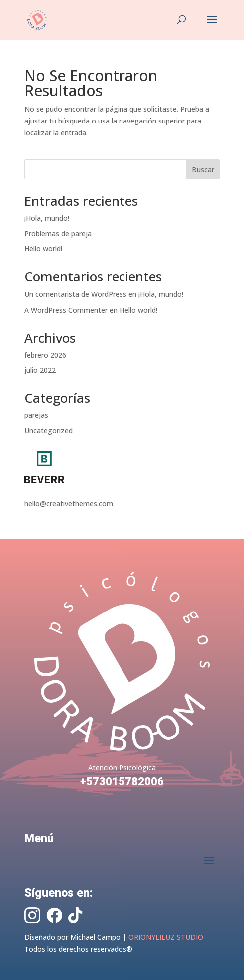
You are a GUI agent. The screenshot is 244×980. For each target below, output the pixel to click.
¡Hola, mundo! (47, 218)
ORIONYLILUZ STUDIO (166, 937)
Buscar (203, 170)
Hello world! (43, 249)
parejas (36, 415)
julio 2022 (40, 370)
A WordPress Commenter (66, 310)
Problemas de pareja (58, 233)
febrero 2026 (45, 355)
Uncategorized (49, 430)
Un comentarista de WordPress (75, 294)
